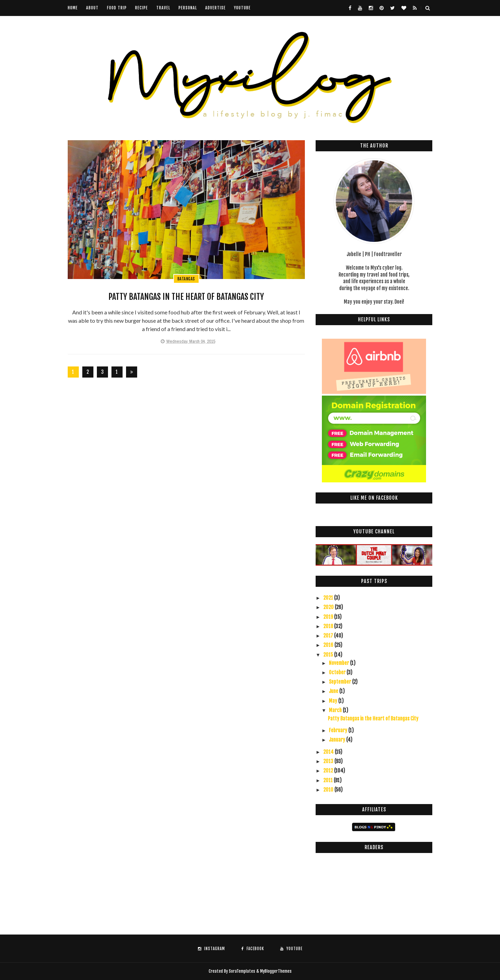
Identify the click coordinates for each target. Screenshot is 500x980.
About (92, 8)
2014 (329, 752)
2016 (329, 645)
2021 (329, 598)
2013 (329, 761)
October (338, 672)
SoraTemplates (242, 971)
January (337, 740)
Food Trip (117, 8)
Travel (163, 8)
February (339, 730)
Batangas (186, 279)
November (339, 663)
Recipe (141, 8)
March (336, 710)
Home (73, 8)
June (334, 691)
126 (117, 373)
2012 (329, 771)
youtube (242, 8)
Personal (188, 8)
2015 (329, 655)
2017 (329, 636)
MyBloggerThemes (276, 971)
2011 (328, 780)
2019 (329, 617)
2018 (329, 626)
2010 (329, 790)
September (340, 682)
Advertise (215, 8)
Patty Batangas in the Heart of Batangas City (186, 297)
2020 (329, 607)
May (334, 701)
